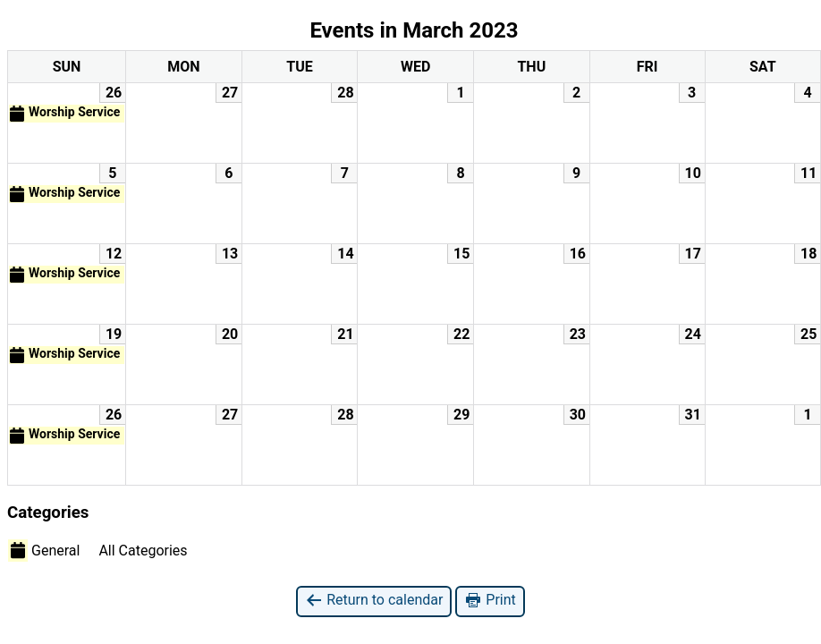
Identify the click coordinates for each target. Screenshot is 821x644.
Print (490, 601)
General (44, 550)
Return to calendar (374, 601)
